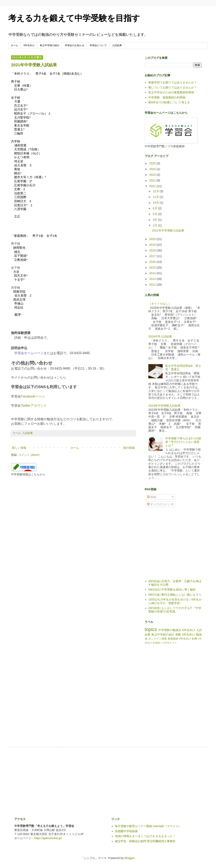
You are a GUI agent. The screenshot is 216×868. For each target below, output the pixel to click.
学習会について (98, 45)
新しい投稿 (19, 448)
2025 (153, 163)
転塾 (195, 639)
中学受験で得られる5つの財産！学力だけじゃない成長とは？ (183, 442)
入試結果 (117, 45)
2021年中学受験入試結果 (34, 65)
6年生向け (188, 630)
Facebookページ (33, 396)
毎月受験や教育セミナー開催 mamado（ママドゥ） (148, 826)
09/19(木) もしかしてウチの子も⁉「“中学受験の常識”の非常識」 (175, 610)
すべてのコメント (160, 504)
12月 (156, 191)
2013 (153, 279)
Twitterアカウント (34, 406)
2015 (153, 267)
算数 (178, 634)
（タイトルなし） (160, 304)
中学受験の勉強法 (170, 630)
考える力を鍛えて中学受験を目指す (74, 18)
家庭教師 (173, 639)
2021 (153, 186)
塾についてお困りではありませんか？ (173, 87)
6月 (155, 208)
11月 (156, 197)
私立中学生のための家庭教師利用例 (171, 92)
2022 (153, 180)
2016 (153, 262)
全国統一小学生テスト (165, 643)
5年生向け (185, 639)
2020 (153, 239)
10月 (156, 203)
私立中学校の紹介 (50, 45)
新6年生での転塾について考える (169, 102)
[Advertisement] (175, 546)
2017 (153, 256)
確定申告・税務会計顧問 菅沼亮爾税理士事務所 (145, 841)
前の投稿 (129, 448)
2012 (153, 285)
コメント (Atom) (29, 455)
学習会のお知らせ (75, 45)
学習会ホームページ (29, 353)
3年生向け (29, 45)
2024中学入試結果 (160, 336)
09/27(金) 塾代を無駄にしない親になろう (175, 595)
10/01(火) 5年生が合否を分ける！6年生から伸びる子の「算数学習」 (175, 601)
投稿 (152, 497)
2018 (153, 250)
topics (151, 629)
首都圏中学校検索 (126, 831)
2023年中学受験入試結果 (164, 406)
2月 (155, 225)
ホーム (14, 45)
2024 (153, 169)
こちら (61, 377)
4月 (155, 220)
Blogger (129, 858)
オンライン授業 (158, 639)
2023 (153, 175)
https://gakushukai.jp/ (48, 838)
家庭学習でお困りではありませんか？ (173, 82)
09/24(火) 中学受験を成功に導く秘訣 (172, 590)
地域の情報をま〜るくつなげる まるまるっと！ (145, 836)
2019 (153, 245)
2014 (153, 273)
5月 (155, 214)
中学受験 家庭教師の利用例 (167, 97)
